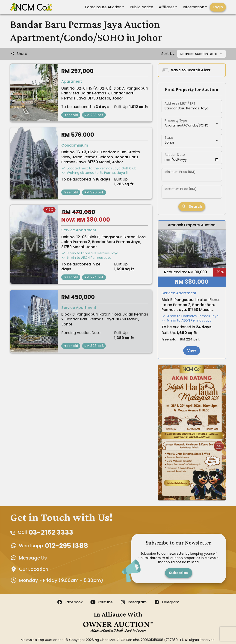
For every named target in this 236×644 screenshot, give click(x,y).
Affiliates (167, 7)
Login (218, 7)
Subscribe (179, 573)
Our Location (34, 569)
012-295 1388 (67, 546)
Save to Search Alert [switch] (191, 70)
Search (192, 206)
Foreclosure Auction (103, 7)
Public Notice (142, 7)
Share (19, 54)
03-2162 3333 (51, 532)
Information (193, 7)
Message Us (33, 558)
